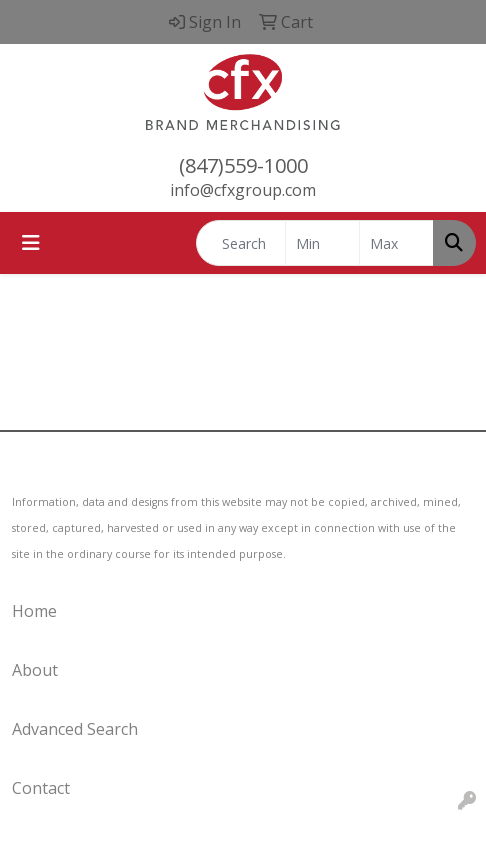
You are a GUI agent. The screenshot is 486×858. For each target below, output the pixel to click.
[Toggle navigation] (31, 243)
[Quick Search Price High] (396, 243)
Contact (41, 788)
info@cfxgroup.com (243, 190)
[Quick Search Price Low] (322, 243)
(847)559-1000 (243, 165)
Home (34, 611)
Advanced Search (75, 729)
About (35, 670)
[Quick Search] (241, 243)
